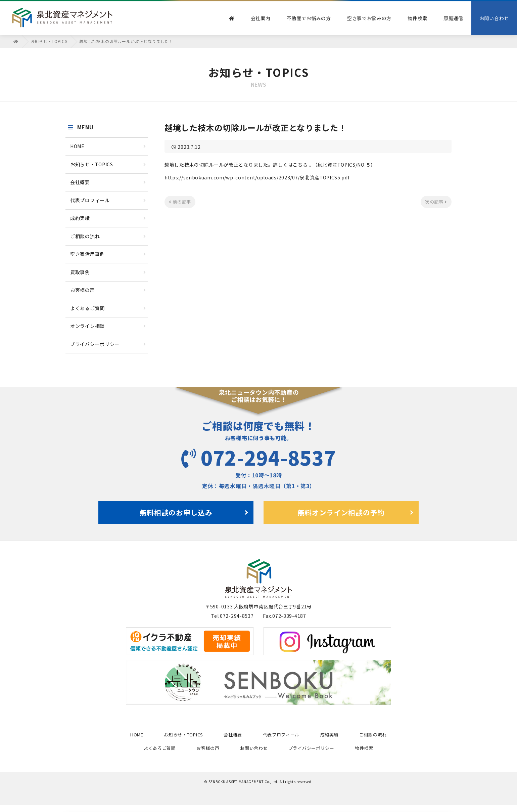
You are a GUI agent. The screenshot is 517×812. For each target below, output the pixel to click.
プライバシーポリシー (108, 344)
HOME (108, 146)
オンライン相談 (108, 326)
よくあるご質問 (108, 308)
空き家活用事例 (108, 254)
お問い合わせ (494, 18)
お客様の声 (108, 290)
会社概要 (108, 182)
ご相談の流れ (108, 236)
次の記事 (436, 201)
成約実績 (108, 218)
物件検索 (417, 18)
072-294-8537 (258, 457)
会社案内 (261, 18)
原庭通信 (453, 18)
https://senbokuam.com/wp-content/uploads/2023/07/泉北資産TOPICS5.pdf (257, 177)
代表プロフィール (108, 200)
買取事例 (108, 272)
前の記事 (180, 201)
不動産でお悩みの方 (309, 18)
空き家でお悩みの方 (369, 18)
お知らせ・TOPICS (108, 164)
